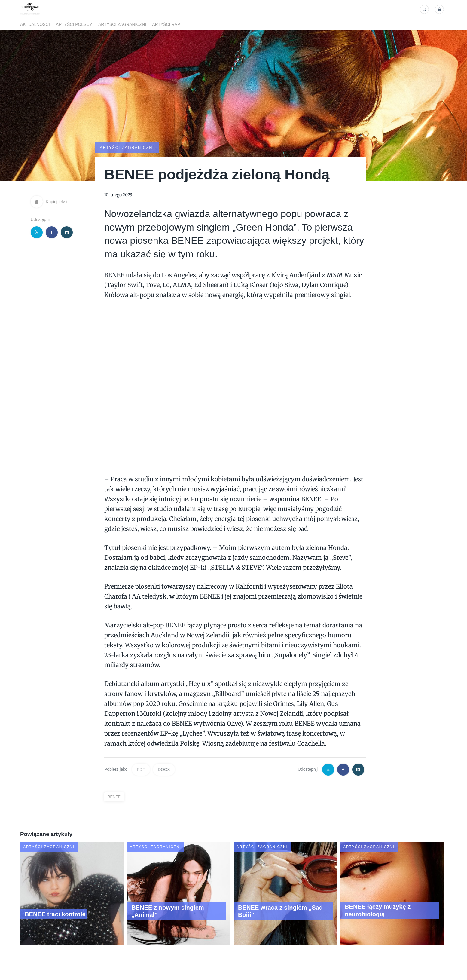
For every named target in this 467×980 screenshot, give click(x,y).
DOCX (164, 769)
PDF (141, 769)
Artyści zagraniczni (122, 24)
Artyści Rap (166, 24)
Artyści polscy (74, 24)
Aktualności (35, 24)
